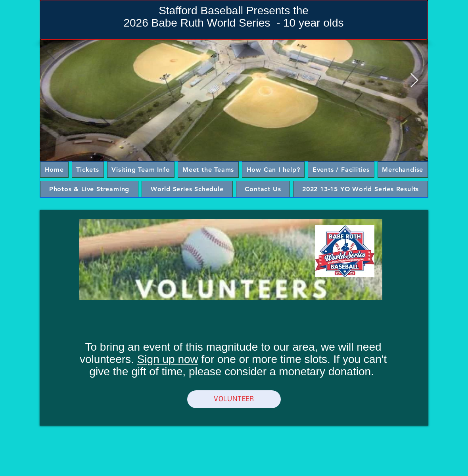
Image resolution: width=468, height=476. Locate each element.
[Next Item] (414, 81)
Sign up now (168, 359)
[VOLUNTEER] (234, 399)
